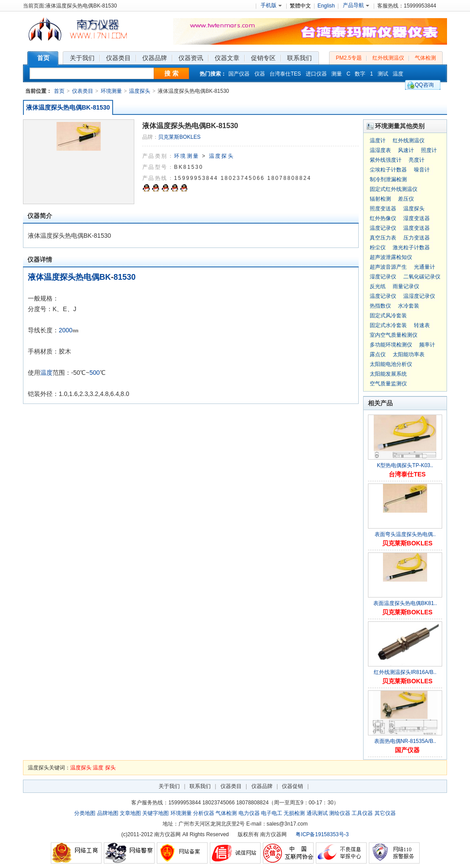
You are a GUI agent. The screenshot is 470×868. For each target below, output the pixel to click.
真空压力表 (383, 238)
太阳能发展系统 (388, 374)
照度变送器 (383, 209)
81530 (125, 277)
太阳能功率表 (409, 354)
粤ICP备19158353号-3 (322, 834)
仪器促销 (292, 786)
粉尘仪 (378, 247)
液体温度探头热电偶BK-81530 (68, 107)
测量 (337, 74)
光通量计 (425, 267)
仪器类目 (231, 786)
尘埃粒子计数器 (388, 170)
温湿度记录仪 (419, 296)
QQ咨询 (424, 85)
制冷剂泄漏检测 (388, 179)
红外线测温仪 (388, 58)
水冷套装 (409, 306)
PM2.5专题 (349, 58)
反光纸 (378, 286)
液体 (36, 277)
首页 (59, 91)
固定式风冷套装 (388, 316)
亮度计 (417, 160)
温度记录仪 (383, 228)
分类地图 (85, 813)
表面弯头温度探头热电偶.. (405, 534)
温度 (398, 74)
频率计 (427, 345)
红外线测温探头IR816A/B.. (405, 672)
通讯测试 (317, 813)
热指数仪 (380, 306)
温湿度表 (380, 150)
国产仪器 (239, 74)
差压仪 (406, 199)
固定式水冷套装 (388, 325)
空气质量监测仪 (388, 384)
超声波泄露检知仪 (391, 257)
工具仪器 (362, 813)
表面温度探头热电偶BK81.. (405, 603)
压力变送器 (417, 238)
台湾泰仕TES (285, 74)
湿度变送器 (417, 218)
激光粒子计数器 (411, 247)
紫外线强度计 (386, 160)
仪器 (260, 74)
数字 (360, 74)
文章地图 (130, 813)
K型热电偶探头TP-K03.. (405, 465)
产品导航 (356, 5)
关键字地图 (155, 813)
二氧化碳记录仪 (422, 277)
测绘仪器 (340, 813)
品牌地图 (108, 813)
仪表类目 (83, 91)
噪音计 (422, 170)
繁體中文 (300, 6)
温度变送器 (417, 228)
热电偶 (87, 277)
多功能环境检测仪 (391, 345)
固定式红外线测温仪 (394, 189)
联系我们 (200, 786)
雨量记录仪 (406, 286)
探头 (110, 768)
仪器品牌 (262, 786)
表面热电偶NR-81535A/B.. (405, 741)
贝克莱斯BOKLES (179, 137)
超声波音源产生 (388, 267)
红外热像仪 (383, 218)
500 (94, 373)
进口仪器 (316, 74)
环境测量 (111, 91)
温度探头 (140, 91)
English (326, 6)
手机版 (271, 5)
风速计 (406, 150)
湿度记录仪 (383, 277)
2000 (66, 330)
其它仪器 (385, 813)
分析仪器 (204, 813)
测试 (383, 74)
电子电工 (272, 813)
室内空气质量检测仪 (394, 335)
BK (105, 277)
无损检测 (294, 813)
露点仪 (378, 354)
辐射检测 (380, 199)
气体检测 (425, 58)
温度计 (378, 141)
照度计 (429, 150)
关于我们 (169, 786)
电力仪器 (249, 813)
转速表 (422, 325)
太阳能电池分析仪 (391, 364)
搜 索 (171, 73)
